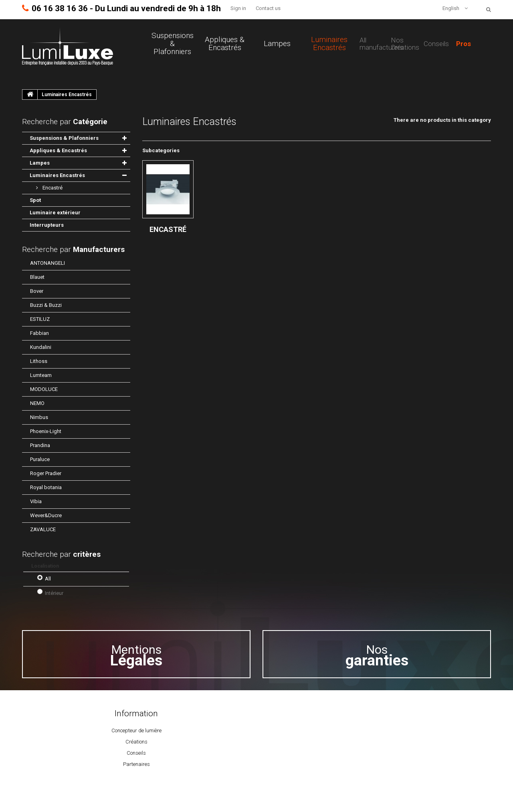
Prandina (40, 445)
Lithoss (39, 361)
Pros (464, 44)
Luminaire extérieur (55, 213)
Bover (37, 291)
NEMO (37, 403)
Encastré (52, 188)
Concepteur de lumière (136, 730)
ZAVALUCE (43, 529)
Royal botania (46, 487)
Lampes (277, 44)
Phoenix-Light (46, 431)
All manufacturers (381, 44)
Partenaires (136, 764)
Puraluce (40, 459)
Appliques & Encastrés (225, 44)
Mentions (136, 655)
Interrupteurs (47, 225)
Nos (377, 655)
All (48, 579)
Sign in (238, 8)
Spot (35, 200)
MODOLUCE (44, 389)
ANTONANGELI (47, 263)
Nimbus (39, 417)
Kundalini (41, 347)
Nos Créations (405, 44)
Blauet (37, 277)
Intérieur (54, 593)
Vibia (36, 501)
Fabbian (39, 333)
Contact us (268, 8)
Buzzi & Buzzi (46, 305)
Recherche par (73, 249)
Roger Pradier (46, 473)
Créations (136, 742)
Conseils (436, 44)
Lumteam (41, 375)
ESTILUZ (40, 319)
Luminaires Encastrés (329, 44)
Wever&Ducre (46, 515)
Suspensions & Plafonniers (173, 44)
